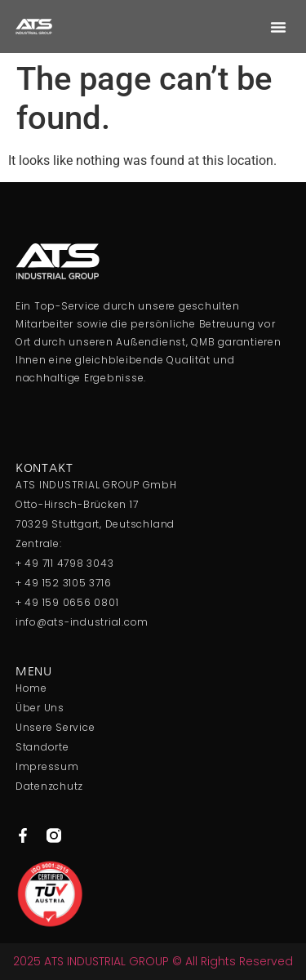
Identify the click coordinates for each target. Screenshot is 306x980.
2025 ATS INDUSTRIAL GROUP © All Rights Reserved (153, 961)
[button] (278, 27)
